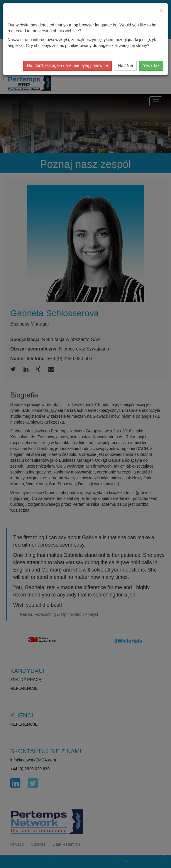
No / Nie (125, 65)
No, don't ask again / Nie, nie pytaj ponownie (67, 65)
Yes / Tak (151, 65)
